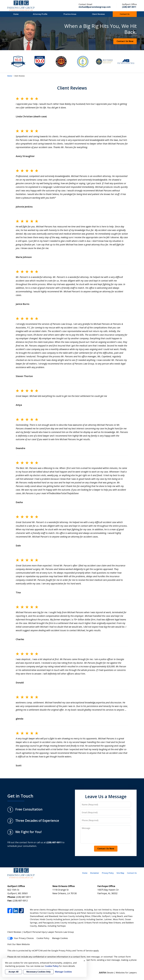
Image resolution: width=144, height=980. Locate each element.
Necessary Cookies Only (38, 972)
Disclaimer (95, 873)
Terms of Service (85, 951)
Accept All (13, 972)
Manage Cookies (60, 938)
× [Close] (84, 961)
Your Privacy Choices (21, 938)
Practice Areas (70, 14)
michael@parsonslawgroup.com (95, 7)
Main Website (23, 944)
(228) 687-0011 (129, 7)
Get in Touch (20, 796)
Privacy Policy (108, 873)
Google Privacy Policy (61, 951)
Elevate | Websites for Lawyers (118, 973)
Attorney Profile (40, 14)
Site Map (120, 873)
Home (16, 14)
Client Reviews (98, 14)
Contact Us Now (125, 41)
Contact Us (125, 14)
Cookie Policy (43, 938)
